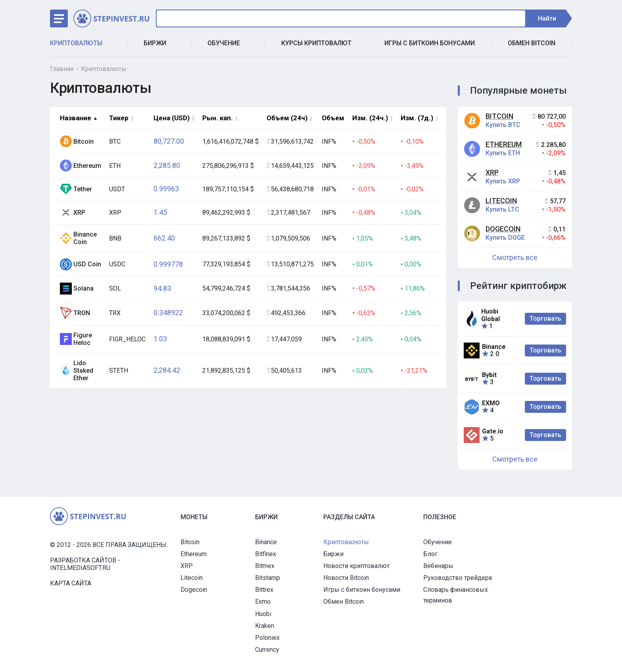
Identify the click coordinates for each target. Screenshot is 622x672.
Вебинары (438, 566)
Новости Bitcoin (346, 578)
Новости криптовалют (356, 566)
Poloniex (267, 638)
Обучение (228, 43)
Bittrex (264, 590)
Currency (267, 650)
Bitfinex (266, 554)
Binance (266, 542)
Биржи (159, 43)
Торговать (545, 319)
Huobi (263, 614)
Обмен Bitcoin (532, 43)
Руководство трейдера (458, 578)
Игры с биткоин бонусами (430, 43)
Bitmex (265, 566)
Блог (430, 554)
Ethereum (504, 144)
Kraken (265, 626)
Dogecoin (503, 229)
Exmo (263, 602)
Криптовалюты (80, 43)
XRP (492, 172)
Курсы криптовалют (316, 43)
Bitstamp (268, 578)
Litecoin (501, 201)
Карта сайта (71, 583)
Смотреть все (515, 257)
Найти (551, 18)
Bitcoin (499, 116)
